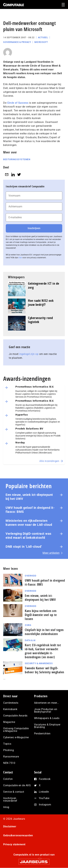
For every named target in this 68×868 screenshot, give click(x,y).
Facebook (45, 779)
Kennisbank (10, 709)
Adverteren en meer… (46, 703)
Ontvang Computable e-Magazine (16, 730)
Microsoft (41, 42)
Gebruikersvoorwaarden (18, 835)
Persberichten (42, 734)
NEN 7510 (9, 763)
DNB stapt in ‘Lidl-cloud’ (24, 547)
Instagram (45, 805)
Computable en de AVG (17, 785)
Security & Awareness (39, 663)
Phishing (8, 750)
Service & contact (14, 792)
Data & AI (30, 640)
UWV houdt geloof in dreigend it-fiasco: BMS (30, 510)
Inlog (6, 807)
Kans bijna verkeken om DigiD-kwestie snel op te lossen (41, 615)
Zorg (28, 625)
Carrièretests (11, 703)
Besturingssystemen (17, 159)
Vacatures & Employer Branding (47, 726)
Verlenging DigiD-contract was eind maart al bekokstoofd (28, 536)
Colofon (8, 779)
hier (20, 258)
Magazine (9, 722)
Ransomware (11, 757)
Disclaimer (10, 826)
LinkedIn (44, 792)
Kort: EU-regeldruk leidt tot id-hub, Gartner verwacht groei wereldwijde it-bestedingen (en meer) (43, 651)
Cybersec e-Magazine (16, 737)
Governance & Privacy (17, 42)
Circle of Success (18, 103)
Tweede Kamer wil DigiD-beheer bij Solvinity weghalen (44, 670)
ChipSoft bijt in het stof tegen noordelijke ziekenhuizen (44, 632)
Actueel (43, 37)
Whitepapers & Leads (47, 718)
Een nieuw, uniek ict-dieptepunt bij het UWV (29, 497)
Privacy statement (14, 844)
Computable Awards (15, 716)
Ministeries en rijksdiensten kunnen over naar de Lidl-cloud (29, 523)
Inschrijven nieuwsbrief (10, 799)
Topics (7, 744)
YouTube (44, 798)
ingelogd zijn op (29, 354)
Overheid (30, 576)
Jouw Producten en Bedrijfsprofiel (46, 710)
